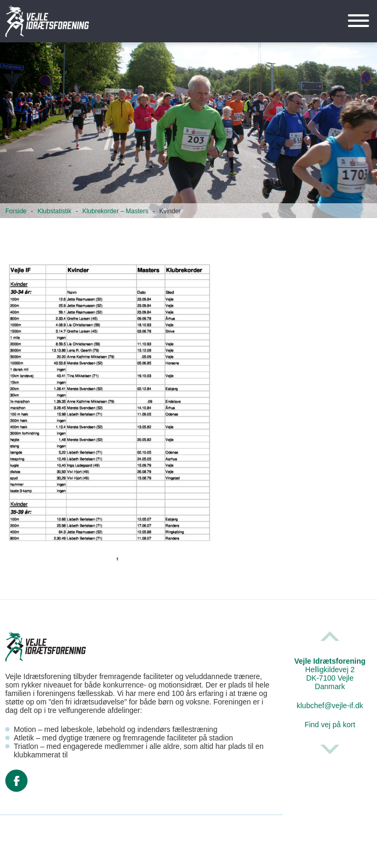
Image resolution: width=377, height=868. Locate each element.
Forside (16, 211)
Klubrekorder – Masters (115, 211)
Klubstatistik (55, 211)
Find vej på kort (330, 725)
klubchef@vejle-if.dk (330, 706)
